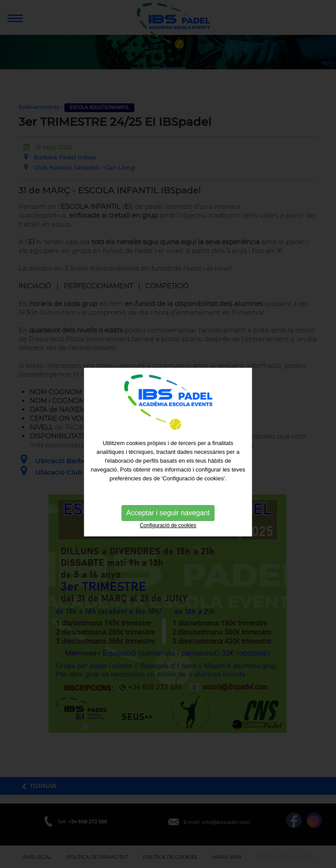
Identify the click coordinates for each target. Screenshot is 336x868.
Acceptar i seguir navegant (168, 518)
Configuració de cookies (168, 530)
